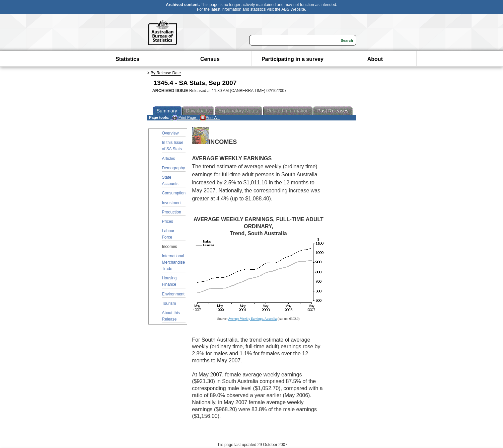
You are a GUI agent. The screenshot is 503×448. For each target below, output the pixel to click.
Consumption (174, 193)
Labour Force (168, 234)
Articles (169, 159)
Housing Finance (169, 281)
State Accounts (170, 181)
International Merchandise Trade (174, 262)
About (375, 59)
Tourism (169, 303)
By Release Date (166, 73)
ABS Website (293, 9)
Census (210, 59)
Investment (172, 203)
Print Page (184, 118)
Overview (170, 133)
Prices (168, 221)
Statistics (127, 59)
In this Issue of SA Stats (173, 146)
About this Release (171, 316)
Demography (174, 168)
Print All (209, 118)
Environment (173, 294)
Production (172, 212)
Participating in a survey (293, 59)
